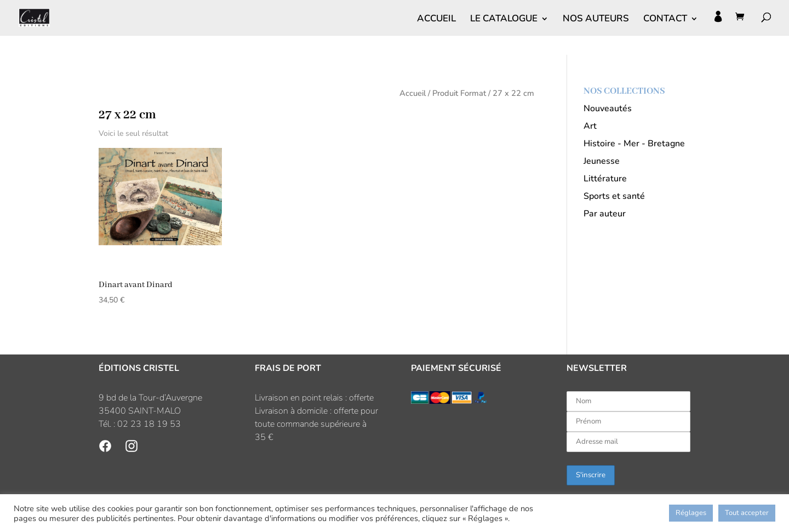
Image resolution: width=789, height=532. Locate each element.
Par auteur (605, 214)
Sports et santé (614, 196)
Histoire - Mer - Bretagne (634, 144)
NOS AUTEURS (596, 20)
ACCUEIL (436, 20)
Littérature (605, 179)
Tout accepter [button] (747, 513)
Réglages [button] (691, 513)
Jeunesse (602, 161)
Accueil (413, 93)
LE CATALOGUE (504, 20)
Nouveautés (608, 108)
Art (590, 126)
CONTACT (665, 20)
